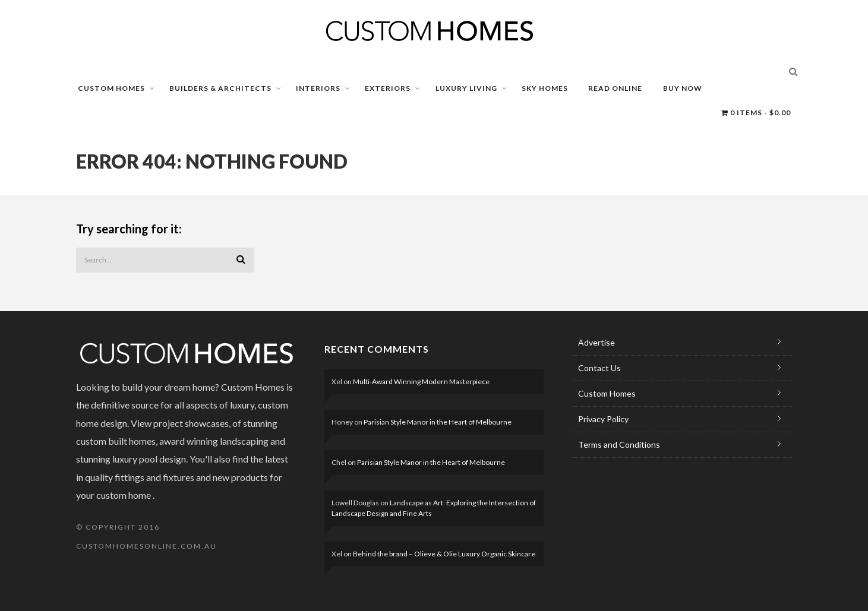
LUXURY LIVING (466, 88)
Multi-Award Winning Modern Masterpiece (421, 382)
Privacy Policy (603, 419)
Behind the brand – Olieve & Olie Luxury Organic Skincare (444, 554)
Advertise (596, 342)
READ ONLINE (615, 88)
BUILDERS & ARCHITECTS (220, 88)
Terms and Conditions (619, 444)
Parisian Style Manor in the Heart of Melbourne (438, 422)
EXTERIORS (388, 88)
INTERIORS (318, 88)
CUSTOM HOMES (111, 88)
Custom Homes (607, 393)
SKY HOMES (545, 88)
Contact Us (599, 368)
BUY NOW (683, 88)
